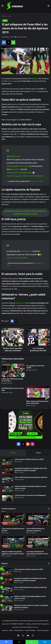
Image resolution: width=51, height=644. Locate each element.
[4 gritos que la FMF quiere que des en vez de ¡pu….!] (13, 370)
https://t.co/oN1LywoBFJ (17, 258)
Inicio (4, 16)
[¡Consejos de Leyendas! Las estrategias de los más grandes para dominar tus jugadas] (8, 471)
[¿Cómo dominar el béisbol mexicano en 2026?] (8, 462)
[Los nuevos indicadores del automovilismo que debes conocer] (38, 543)
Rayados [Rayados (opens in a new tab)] (35, 79)
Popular (38, 453)
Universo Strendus (30, 630)
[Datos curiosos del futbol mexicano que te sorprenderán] (38, 393)
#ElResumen (15, 156)
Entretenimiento (19, 630)
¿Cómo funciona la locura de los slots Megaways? (30, 495)
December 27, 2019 (36, 181)
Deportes (5, 630)
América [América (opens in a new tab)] (10, 81)
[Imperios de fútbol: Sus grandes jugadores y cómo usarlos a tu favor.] (8, 489)
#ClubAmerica (23, 166)
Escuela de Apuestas (43, 630)
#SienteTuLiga (13, 176)
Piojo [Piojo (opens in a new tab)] (18, 134)
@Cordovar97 (26, 251)
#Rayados (11, 166)
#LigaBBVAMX (26, 173)
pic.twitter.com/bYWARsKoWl (32, 176)
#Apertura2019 (13, 173)
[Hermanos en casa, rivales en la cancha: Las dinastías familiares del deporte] (7, 608)
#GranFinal (16, 169)
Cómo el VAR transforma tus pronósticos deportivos (31, 477)
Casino (11, 630)
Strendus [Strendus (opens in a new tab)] (35, 91)
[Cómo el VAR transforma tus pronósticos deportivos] (8, 480)
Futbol (10, 16)
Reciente (13, 453)
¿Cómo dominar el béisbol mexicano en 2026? (29, 459)
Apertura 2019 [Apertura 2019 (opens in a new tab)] (21, 303)
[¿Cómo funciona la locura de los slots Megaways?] (8, 498)
